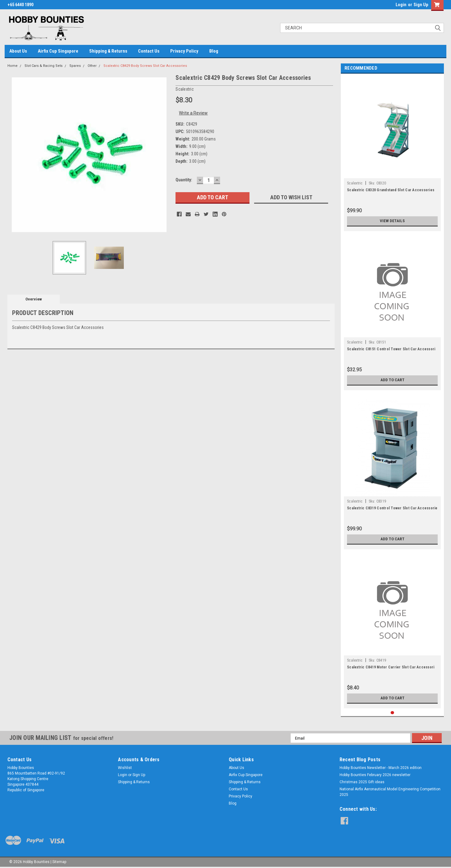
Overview (34, 299)
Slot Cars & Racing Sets (43, 66)
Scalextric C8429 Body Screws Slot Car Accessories (145, 66)
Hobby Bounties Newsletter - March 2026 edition (381, 768)
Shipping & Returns (108, 51)
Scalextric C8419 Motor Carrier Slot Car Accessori (391, 667)
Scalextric (355, 183)
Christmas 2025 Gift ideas (362, 782)
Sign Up (421, 5)
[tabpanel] (392, 154)
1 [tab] (392, 713)
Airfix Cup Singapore (58, 51)
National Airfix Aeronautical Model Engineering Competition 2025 (390, 792)
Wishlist (125, 768)
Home (13, 66)
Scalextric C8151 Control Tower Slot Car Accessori (391, 349)
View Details (392, 221)
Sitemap (59, 862)
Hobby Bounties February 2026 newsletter (375, 775)
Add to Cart (392, 380)
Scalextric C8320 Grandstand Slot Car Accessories (391, 190)
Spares (75, 66)
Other (92, 66)
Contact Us (149, 51)
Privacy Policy (184, 51)
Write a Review (193, 113)
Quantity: (184, 180)
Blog (214, 51)
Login (401, 5)
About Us (18, 51)
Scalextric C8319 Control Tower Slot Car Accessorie (392, 508)
